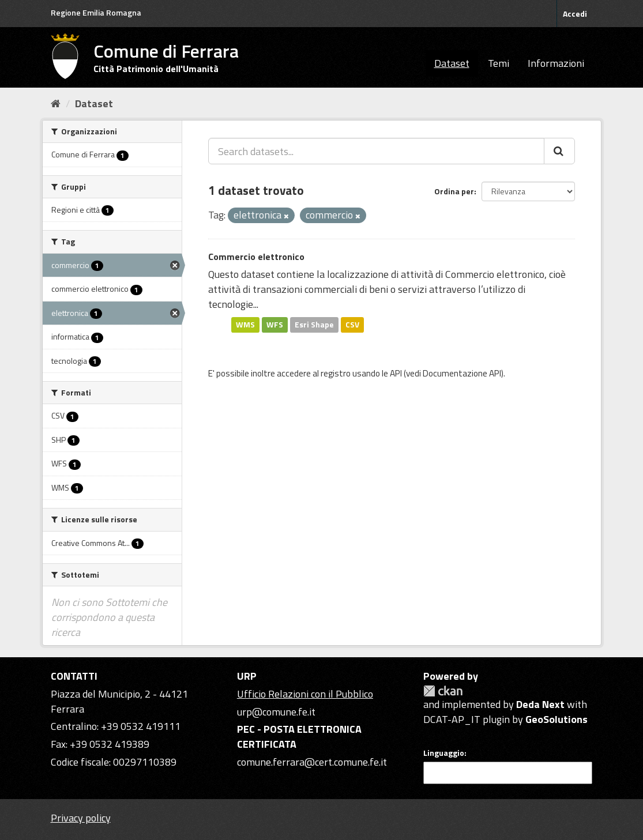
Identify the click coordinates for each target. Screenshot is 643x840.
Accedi (575, 14)
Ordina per (454, 191)
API (396, 373)
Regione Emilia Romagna (96, 12)
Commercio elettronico (256, 257)
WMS (245, 325)
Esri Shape (314, 325)
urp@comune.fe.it (276, 712)
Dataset (452, 63)
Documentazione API (462, 373)
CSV (352, 325)
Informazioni (556, 63)
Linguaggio (444, 753)
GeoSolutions (556, 719)
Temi (499, 63)
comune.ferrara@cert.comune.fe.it (312, 762)
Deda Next (540, 704)
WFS (275, 325)
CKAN (443, 691)
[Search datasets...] (376, 151)
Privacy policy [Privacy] (81, 818)
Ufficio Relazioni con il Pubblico (305, 694)
